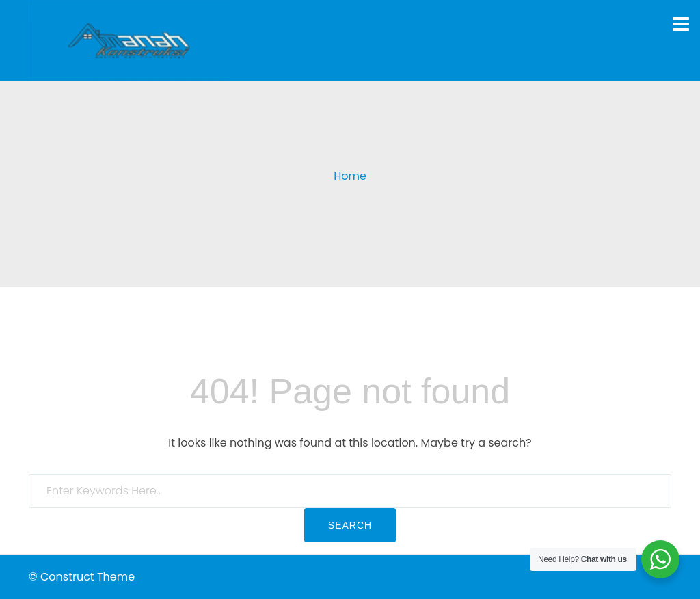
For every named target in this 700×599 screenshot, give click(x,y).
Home (350, 176)
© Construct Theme (82, 577)
